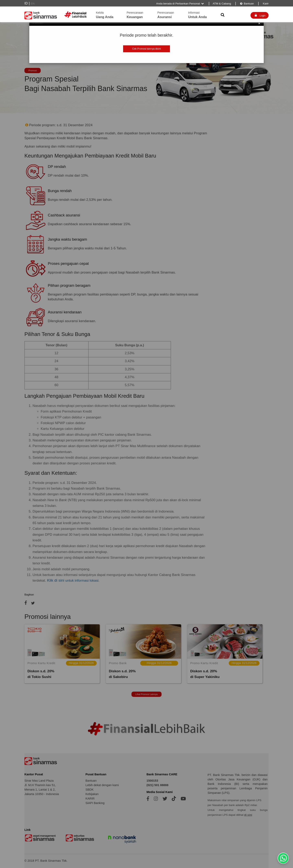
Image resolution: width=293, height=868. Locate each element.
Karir (265, 4)
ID (26, 3)
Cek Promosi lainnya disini (147, 49)
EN (33, 4)
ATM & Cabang (222, 4)
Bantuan (247, 4)
